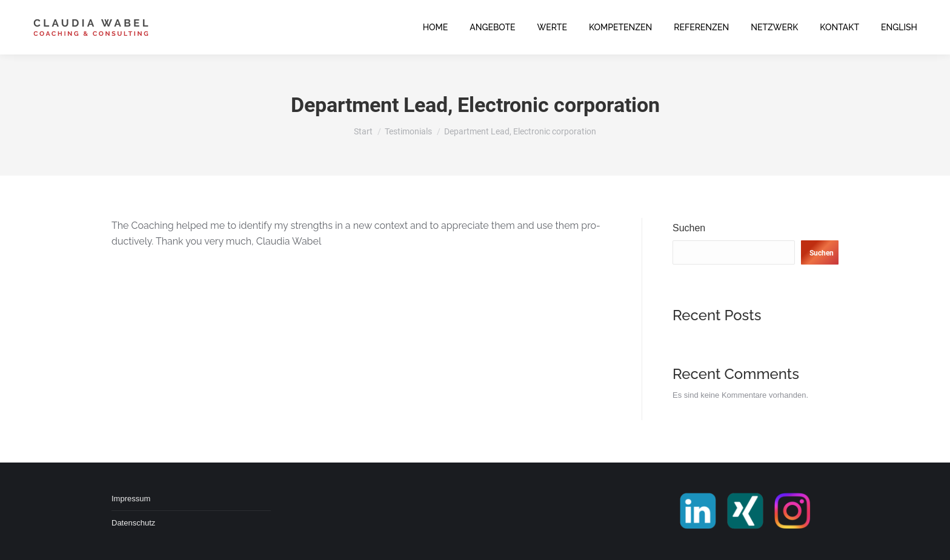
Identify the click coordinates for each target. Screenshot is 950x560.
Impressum (131, 499)
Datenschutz (133, 523)
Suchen (689, 228)
